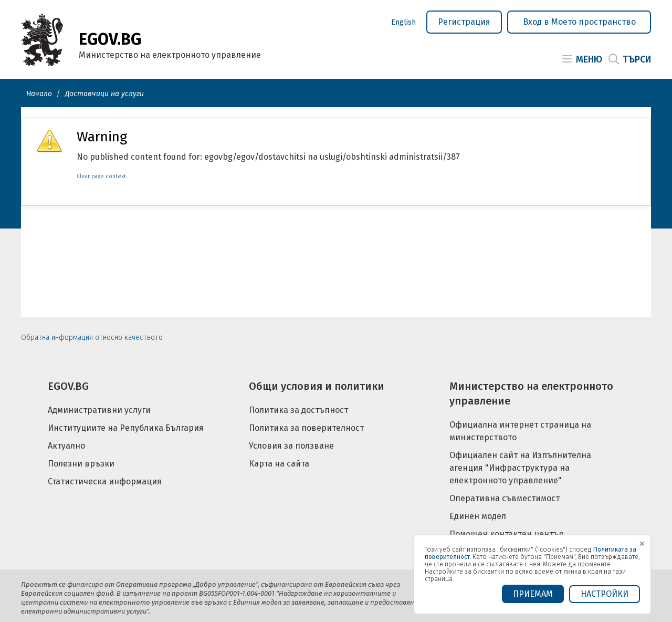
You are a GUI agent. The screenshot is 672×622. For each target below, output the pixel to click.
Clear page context (101, 176)
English (403, 22)
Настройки (605, 594)
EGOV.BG (68, 386)
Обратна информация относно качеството (92, 338)
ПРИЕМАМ (533, 594)
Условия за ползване (291, 446)
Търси (637, 59)
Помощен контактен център (507, 534)
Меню (589, 59)
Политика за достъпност (298, 410)
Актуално (66, 446)
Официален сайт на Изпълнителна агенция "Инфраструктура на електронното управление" (520, 468)
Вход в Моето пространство (579, 22)
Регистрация (464, 22)
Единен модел (478, 516)
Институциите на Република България (126, 428)
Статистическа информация (105, 481)
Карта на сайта (279, 464)
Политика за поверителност (306, 428)
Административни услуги (99, 410)
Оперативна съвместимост (505, 498)
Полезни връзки (81, 464)
